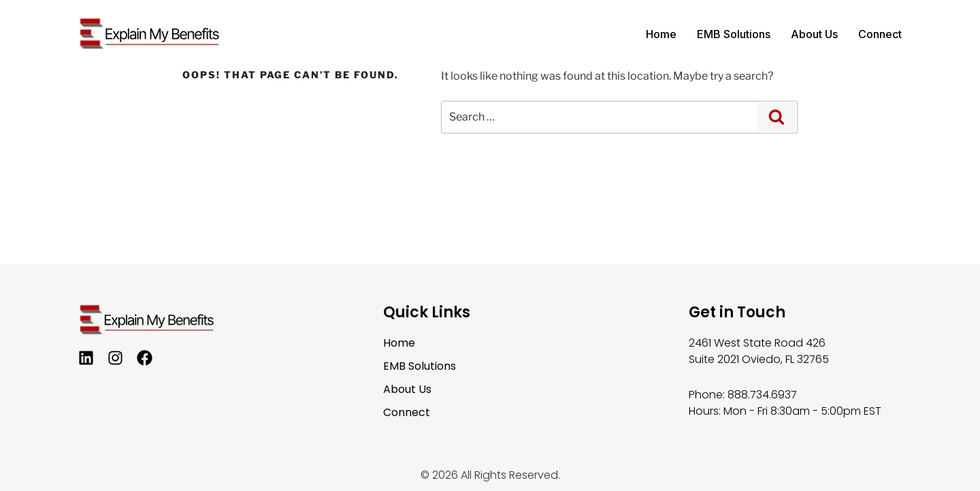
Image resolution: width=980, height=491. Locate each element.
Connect (880, 34)
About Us (814, 34)
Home (661, 34)
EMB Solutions (734, 34)
